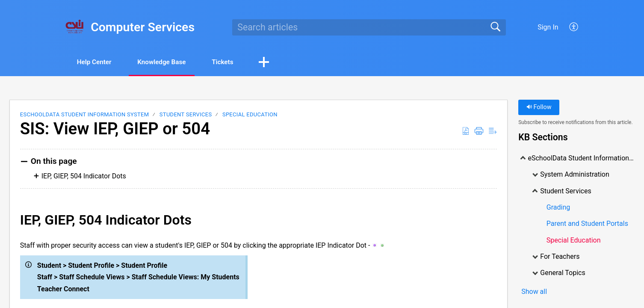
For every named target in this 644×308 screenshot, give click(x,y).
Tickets (238, 62)
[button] (282, 63)
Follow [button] (539, 108)
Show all (534, 292)
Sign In (548, 27)
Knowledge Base (171, 62)
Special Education (250, 115)
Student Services (186, 115)
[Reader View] (493, 132)
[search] (369, 27)
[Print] (479, 132)
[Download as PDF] (466, 132)
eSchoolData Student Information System (85, 115)
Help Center (98, 62)
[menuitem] (574, 27)
